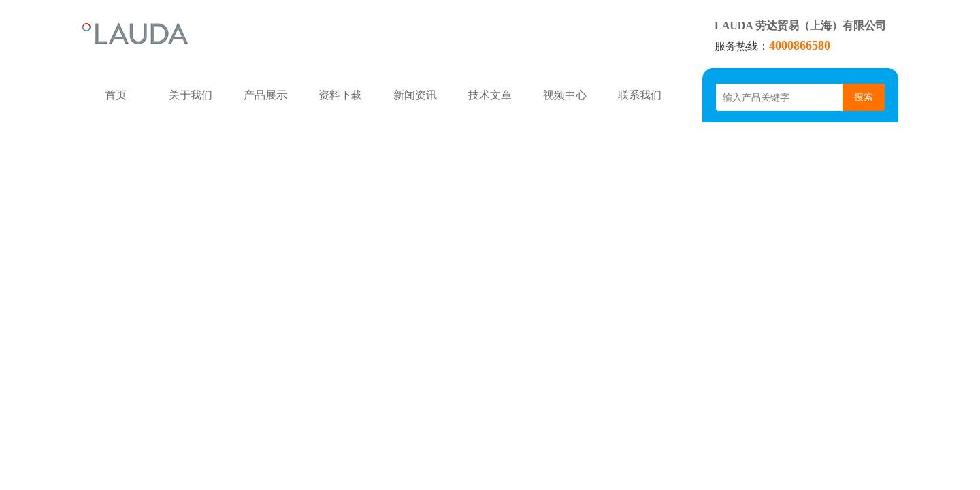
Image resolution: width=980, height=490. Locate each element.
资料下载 (340, 95)
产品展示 (265, 95)
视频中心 (565, 95)
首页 (116, 95)
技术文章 (490, 95)
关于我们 (191, 95)
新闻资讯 (415, 95)
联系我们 (640, 95)
